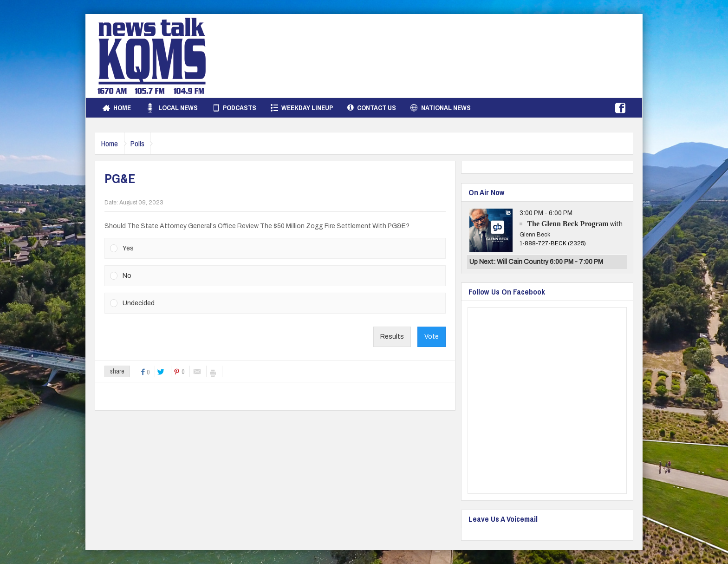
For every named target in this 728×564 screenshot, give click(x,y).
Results (392, 337)
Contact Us (372, 108)
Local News (172, 108)
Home (117, 108)
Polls (148, 143)
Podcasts (234, 108)
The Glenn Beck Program (568, 224)
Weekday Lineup (302, 108)
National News (441, 108)
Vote (432, 337)
